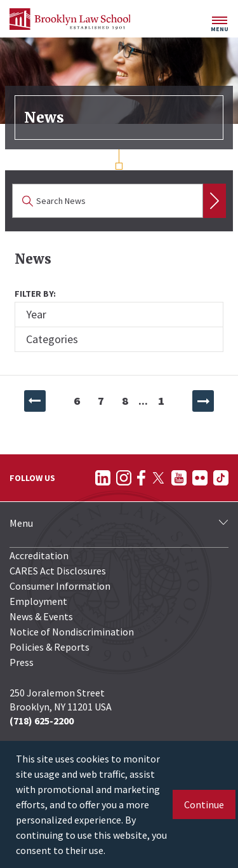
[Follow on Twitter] (158, 478)
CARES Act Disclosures (58, 571)
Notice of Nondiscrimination (72, 632)
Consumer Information (60, 586)
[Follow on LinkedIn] (103, 478)
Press (22, 662)
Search (215, 201)
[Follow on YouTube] (179, 478)
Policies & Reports (50, 647)
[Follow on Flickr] (200, 478)
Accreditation (39, 555)
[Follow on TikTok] (221, 478)
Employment (38, 601)
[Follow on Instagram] (124, 478)
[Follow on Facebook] (141, 478)
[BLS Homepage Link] (70, 19)
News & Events (41, 616)
